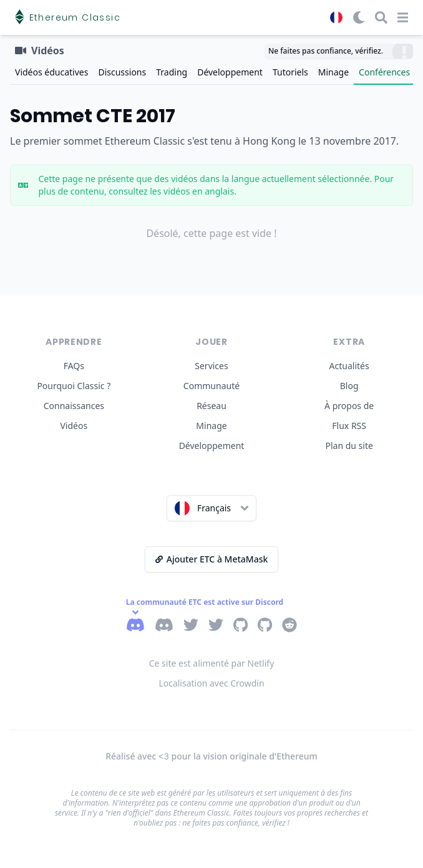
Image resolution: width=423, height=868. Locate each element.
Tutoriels (290, 72)
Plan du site (349, 446)
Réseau (211, 406)
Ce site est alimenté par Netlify (212, 663)
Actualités (349, 366)
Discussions (122, 72)
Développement (230, 72)
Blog (349, 386)
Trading (172, 72)
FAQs (74, 366)
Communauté (211, 386)
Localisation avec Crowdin (211, 683)
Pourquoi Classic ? (74, 386)
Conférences (384, 72)
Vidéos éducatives (51, 72)
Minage (333, 72)
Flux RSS (349, 426)
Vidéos (74, 426)
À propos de (349, 406)
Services (211, 366)
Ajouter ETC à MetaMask (212, 559)
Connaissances (74, 406)
